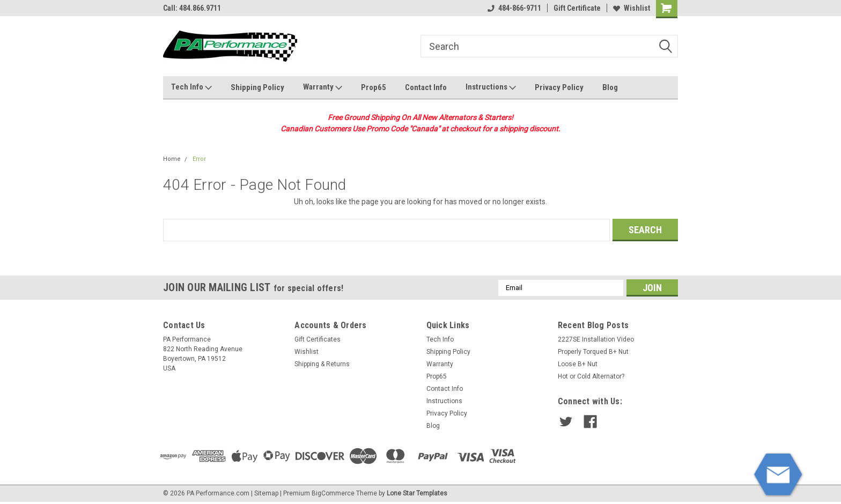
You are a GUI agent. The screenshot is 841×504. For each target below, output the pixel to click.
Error (199, 159)
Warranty (323, 87)
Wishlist (632, 8)
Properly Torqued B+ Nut (593, 352)
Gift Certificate (577, 8)
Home (172, 159)
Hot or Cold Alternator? (591, 376)
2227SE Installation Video (596, 339)
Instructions (491, 87)
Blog (610, 87)
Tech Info (191, 87)
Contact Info (426, 87)
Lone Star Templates (417, 493)
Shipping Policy (257, 87)
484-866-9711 (514, 8)
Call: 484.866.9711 (192, 8)
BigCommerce (333, 493)
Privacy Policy (559, 87)
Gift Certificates (318, 339)
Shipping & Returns (322, 364)
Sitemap (266, 493)
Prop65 (374, 87)
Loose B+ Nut (578, 364)
